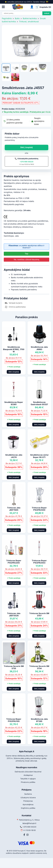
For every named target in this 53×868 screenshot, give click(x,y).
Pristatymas (28, 801)
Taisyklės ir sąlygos (28, 779)
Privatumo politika (28, 782)
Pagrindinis (7, 18)
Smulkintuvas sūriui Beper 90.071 (39, 456)
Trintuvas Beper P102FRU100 (14, 720)
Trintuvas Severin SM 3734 (39, 667)
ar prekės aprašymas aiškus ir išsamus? (26, 247)
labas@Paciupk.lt (29, 823)
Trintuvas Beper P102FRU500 (39, 509)
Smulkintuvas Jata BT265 (39, 720)
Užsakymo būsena (28, 798)
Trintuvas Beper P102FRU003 (39, 562)
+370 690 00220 (26, 162)
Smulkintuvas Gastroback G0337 (39, 403)
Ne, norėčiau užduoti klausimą (26, 260)
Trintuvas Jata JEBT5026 (14, 614)
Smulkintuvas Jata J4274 (14, 456)
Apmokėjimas (28, 804)
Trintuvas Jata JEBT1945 (14, 509)
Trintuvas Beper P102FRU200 (14, 562)
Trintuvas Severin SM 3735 (14, 667)
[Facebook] (24, 835)
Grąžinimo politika (28, 808)
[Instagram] (28, 835)
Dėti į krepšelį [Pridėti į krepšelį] (14, 372)
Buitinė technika (30, 18)
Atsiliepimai (28, 775)
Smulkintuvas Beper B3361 (14, 403)
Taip (26, 254)
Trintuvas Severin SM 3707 (39, 614)
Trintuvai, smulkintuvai (29, 22)
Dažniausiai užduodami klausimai (28, 772)
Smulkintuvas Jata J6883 (39, 348)
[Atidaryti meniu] (3, 7)
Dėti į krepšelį (26, 147)
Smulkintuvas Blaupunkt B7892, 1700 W (14, 349)
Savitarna (28, 794)
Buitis (17, 18)
